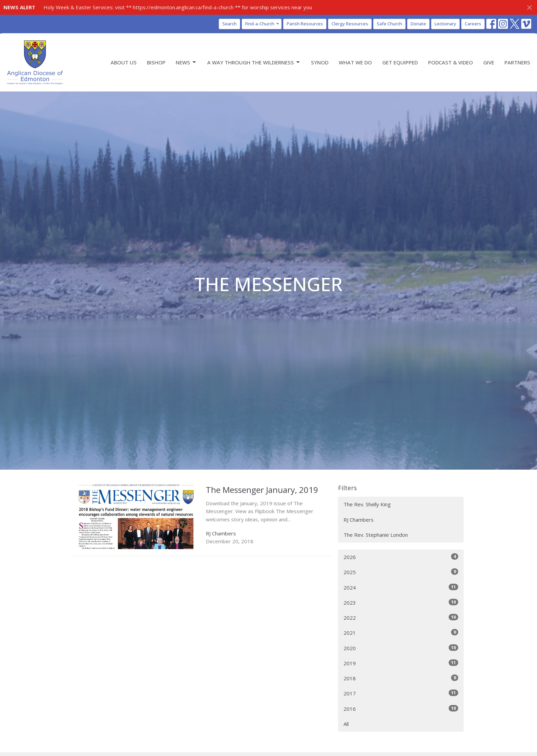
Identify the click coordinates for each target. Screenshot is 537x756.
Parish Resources (305, 24)
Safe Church (389, 24)
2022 (401, 617)
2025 (401, 572)
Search (229, 24)
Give (489, 62)
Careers (473, 24)
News (186, 63)
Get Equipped (400, 62)
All (346, 724)
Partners (517, 62)
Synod (320, 62)
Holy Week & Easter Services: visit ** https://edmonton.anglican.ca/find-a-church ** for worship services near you (178, 7)
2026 (401, 557)
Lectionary (445, 24)
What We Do (355, 62)
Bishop (156, 62)
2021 (401, 633)
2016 (401, 709)
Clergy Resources (350, 24)
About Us (124, 62)
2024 (401, 587)
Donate (418, 24)
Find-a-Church (263, 24)
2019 (401, 663)
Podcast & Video (451, 62)
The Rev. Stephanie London (376, 535)
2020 (401, 648)
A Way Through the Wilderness (254, 63)
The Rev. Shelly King (367, 504)
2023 (401, 602)
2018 (401, 678)
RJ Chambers (359, 520)
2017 (401, 693)
